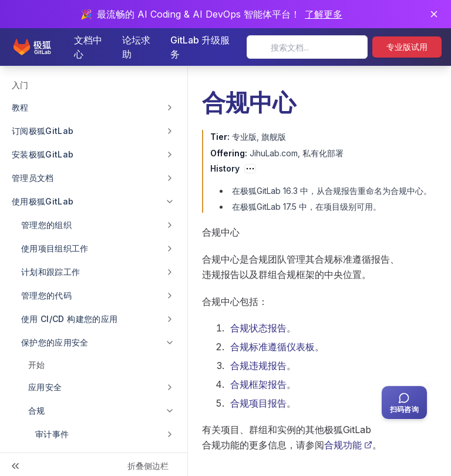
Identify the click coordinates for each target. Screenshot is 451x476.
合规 (37, 410)
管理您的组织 (46, 225)
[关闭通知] (434, 14)
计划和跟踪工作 (51, 272)
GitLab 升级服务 (200, 47)
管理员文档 (33, 178)
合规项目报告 (258, 403)
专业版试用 (407, 47)
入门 (20, 85)
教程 (20, 107)
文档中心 (88, 47)
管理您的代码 (46, 295)
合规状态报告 (258, 328)
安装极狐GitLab (43, 154)
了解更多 (324, 14)
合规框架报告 (258, 384)
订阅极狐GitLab (43, 131)
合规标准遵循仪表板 (272, 347)
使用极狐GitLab (43, 201)
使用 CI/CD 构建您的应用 (69, 319)
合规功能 (348, 445)
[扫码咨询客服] (404, 403)
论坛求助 (136, 47)
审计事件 (52, 434)
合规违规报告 (258, 366)
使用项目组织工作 (55, 248)
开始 (36, 365)
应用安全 (45, 387)
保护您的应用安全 (55, 342)
